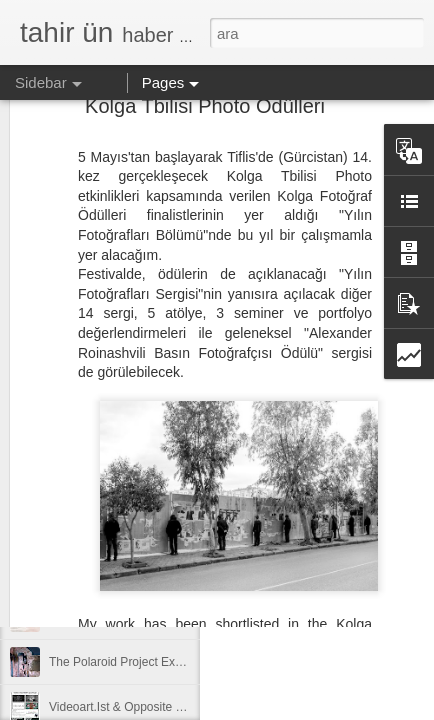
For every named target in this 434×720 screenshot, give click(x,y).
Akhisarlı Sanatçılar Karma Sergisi (140, 572)
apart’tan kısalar (91, 617)
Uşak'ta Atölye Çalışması (115, 527)
